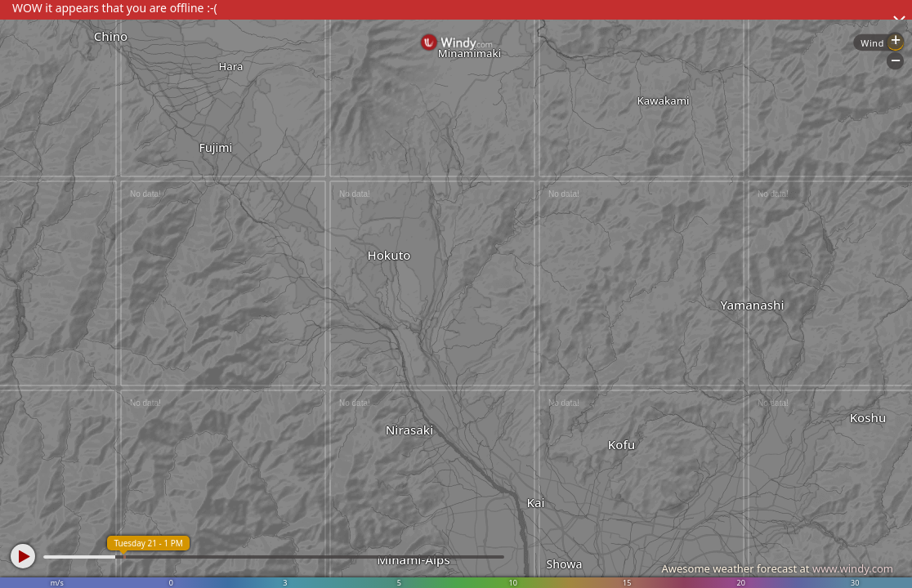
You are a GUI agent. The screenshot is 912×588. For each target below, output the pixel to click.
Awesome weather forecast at (777, 568)
